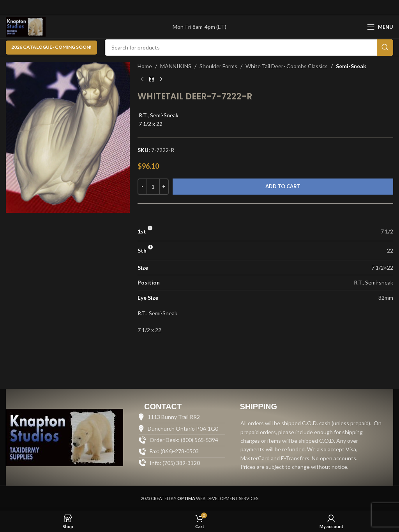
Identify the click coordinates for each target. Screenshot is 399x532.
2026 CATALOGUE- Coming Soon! (51, 47)
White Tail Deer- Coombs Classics (287, 66)
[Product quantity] (153, 187)
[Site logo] (26, 26)
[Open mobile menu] (380, 27)
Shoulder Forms (218, 66)
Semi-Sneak (351, 66)
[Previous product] (142, 79)
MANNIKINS (176, 66)
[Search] (249, 48)
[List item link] (182, 463)
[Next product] (161, 79)
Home (145, 66)
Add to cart (283, 186)
